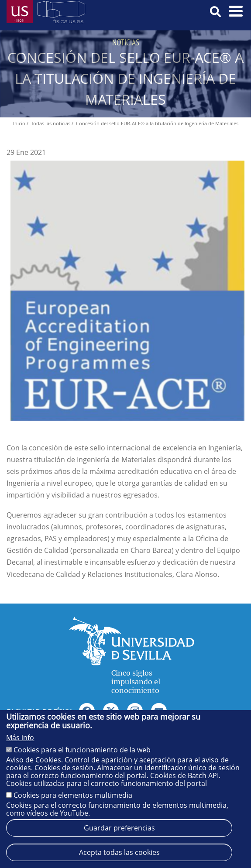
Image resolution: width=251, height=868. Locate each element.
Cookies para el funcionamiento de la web (82, 750)
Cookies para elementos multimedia (73, 795)
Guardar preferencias (119, 828)
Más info (20, 738)
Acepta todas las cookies (119, 852)
